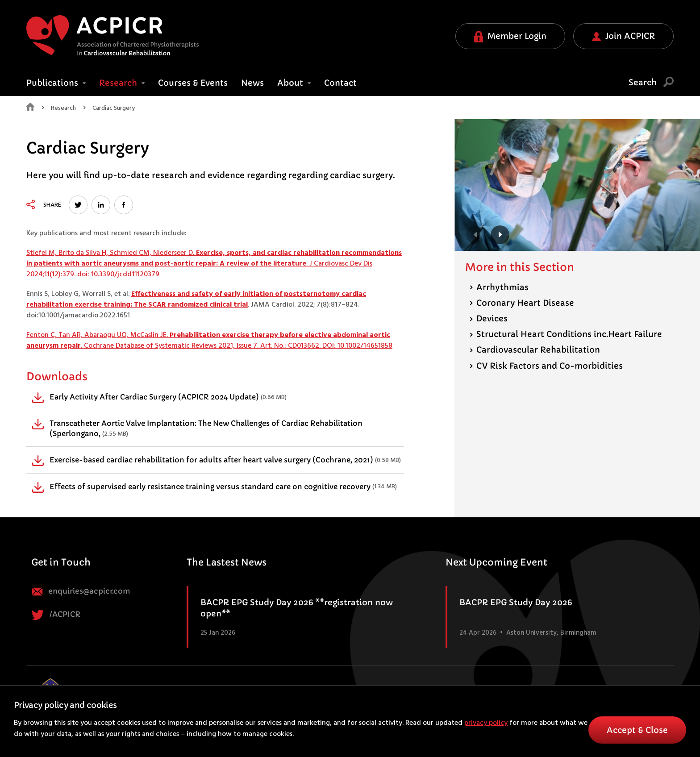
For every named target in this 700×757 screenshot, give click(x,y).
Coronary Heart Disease (522, 303)
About (294, 83)
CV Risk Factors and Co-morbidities (546, 366)
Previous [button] (475, 235)
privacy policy (486, 723)
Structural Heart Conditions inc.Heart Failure (566, 334)
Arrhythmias (499, 287)
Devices (489, 318)
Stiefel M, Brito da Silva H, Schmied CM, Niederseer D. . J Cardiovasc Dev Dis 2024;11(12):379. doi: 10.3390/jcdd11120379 (214, 264)
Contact (340, 83)
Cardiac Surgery (114, 108)
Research (122, 83)
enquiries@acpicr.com (81, 592)
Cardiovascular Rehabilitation (535, 350)
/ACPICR (56, 615)
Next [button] (500, 235)
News (252, 83)
